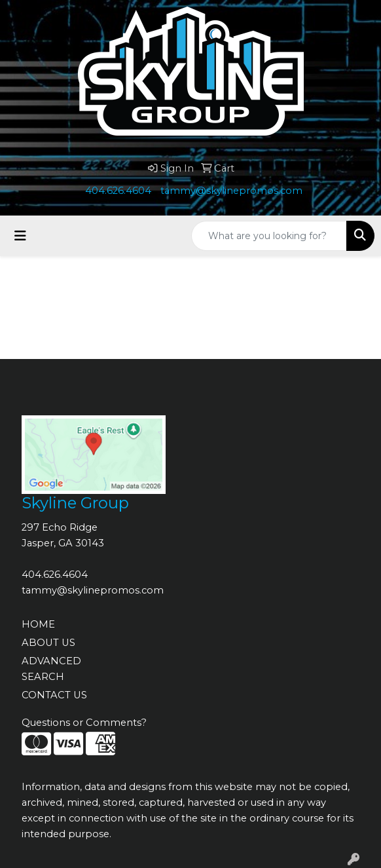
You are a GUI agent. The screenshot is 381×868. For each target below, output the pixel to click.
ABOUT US (48, 643)
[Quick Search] (269, 236)
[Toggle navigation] (20, 236)
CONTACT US (54, 695)
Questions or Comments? (84, 723)
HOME (38, 624)
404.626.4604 (118, 191)
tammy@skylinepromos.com (231, 191)
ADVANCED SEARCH (51, 669)
